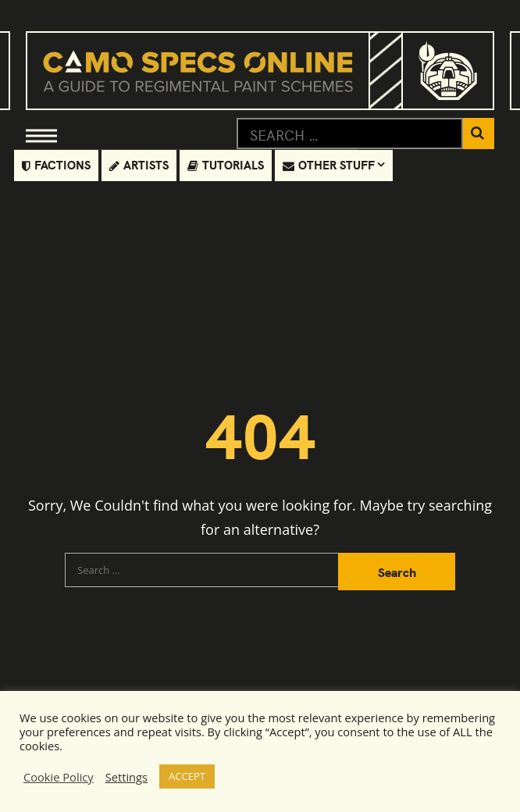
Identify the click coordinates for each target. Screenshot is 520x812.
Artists (139, 164)
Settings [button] (126, 777)
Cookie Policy (59, 777)
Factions (56, 164)
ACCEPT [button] (187, 776)
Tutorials (226, 164)
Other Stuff (329, 164)
